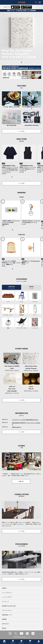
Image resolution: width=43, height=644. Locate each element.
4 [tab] (19, 177)
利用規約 (4, 588)
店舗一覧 (21, 481)
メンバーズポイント (7, 593)
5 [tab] (22, 177)
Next (38, 161)
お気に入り (21, 642)
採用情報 (4, 619)
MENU (40, 2)
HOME (4, 642)
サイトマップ (5, 602)
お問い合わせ (5, 624)
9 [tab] (31, 177)
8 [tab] (29, 177)
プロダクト (13, 642)
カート (30, 642)
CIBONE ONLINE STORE (22, 4)
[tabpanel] (10, 160)
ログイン (39, 642)
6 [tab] (24, 177)
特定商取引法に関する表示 (9, 606)
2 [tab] (22, 62)
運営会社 (4, 628)
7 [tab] (26, 177)
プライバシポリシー (7, 610)
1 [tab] (20, 62)
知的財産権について (7, 615)
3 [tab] (23, 62)
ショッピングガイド (7, 597)
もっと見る (22, 131)
